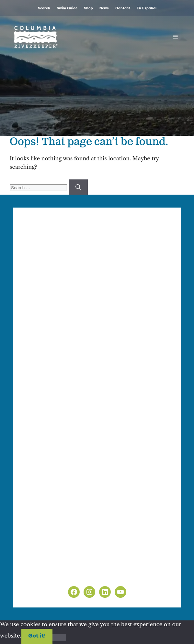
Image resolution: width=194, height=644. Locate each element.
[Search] (78, 187)
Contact (123, 9)
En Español (147, 9)
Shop (88, 9)
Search (44, 9)
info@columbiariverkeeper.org (68, 312)
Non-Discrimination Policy (58, 575)
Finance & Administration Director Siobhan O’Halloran (103, 304)
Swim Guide (67, 9)
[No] (59, 638)
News (104, 9)
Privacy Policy (41, 567)
